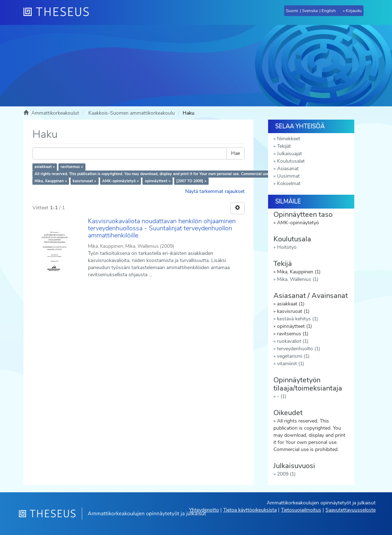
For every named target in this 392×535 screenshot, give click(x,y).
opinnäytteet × (158, 181)
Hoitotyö (287, 247)
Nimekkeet (289, 139)
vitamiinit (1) (291, 364)
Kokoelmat (289, 183)
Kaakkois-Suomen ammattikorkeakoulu (132, 113)
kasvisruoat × (84, 181)
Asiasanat (288, 169)
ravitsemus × (72, 167)
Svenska (310, 11)
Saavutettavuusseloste (351, 510)
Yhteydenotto (204, 510)
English (329, 11)
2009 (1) (286, 474)
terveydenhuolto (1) (299, 349)
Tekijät (284, 146)
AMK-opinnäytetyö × (121, 181)
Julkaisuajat (289, 154)
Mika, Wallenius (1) (298, 279)
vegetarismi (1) (293, 356)
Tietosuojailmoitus (301, 510)
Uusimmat (288, 176)
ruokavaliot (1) (293, 341)
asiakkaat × (45, 167)
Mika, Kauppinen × (51, 181)
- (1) (282, 396)
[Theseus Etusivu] (59, 12)
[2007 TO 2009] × (191, 181)
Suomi (292, 11)
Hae (236, 153)
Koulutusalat (291, 161)
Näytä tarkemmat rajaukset (215, 191)
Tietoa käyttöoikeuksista (250, 510)
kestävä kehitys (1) (297, 319)
